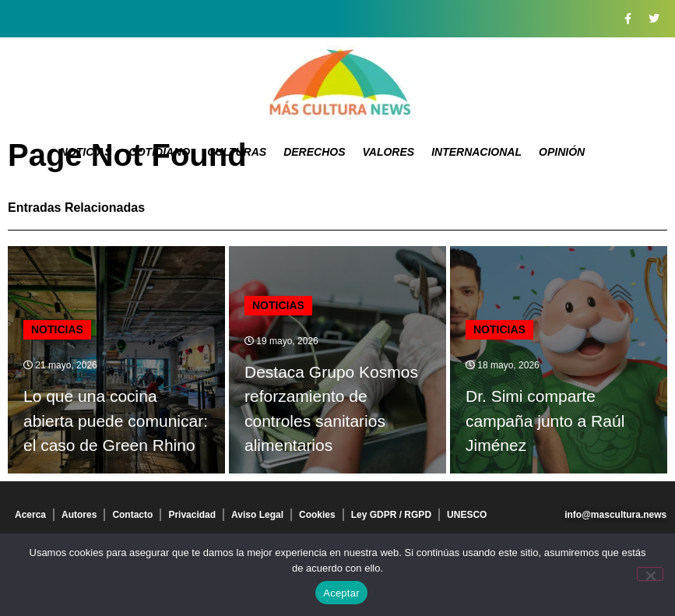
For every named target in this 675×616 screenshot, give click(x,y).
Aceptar (341, 593)
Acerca (30, 515)
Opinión (562, 152)
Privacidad (192, 515)
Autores (79, 515)
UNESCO (467, 515)
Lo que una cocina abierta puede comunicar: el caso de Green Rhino (116, 421)
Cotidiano (160, 152)
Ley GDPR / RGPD (391, 515)
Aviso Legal (257, 515)
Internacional (476, 152)
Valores (388, 152)
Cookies (317, 515)
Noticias (86, 152)
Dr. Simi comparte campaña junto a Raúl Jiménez (545, 421)
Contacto (132, 515)
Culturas (237, 152)
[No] (650, 574)
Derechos (314, 152)
